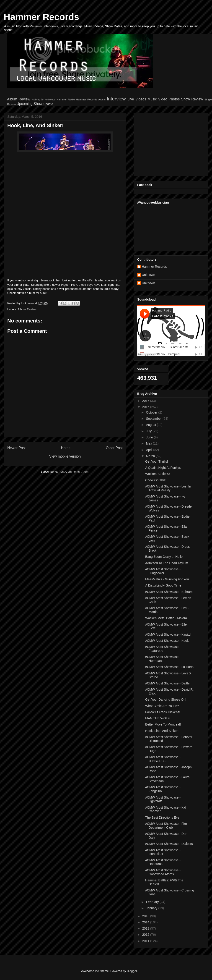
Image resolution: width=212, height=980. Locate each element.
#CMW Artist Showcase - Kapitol (168, 634)
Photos (174, 99)
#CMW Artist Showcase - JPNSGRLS (163, 759)
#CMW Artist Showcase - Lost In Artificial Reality (168, 488)
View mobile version (65, 456)
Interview (116, 99)
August (151, 425)
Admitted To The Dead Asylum (167, 563)
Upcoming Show (30, 104)
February (153, 902)
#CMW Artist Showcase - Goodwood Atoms (163, 872)
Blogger (132, 971)
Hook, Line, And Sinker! (162, 731)
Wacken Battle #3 (158, 474)
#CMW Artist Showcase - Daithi (167, 683)
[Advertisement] (166, 143)
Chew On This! (156, 480)
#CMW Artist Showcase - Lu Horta (169, 667)
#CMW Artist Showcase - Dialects (169, 844)
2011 (146, 941)
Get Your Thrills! (156, 461)
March (151, 456)
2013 (146, 928)
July (149, 431)
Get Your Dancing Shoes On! (166, 700)
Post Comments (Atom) (74, 472)
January (152, 908)
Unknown (148, 275)
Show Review (192, 99)
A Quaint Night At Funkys (163, 468)
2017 (146, 401)
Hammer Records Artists (91, 99)
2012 (146, 935)
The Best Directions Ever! (163, 818)
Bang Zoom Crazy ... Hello (164, 557)
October (152, 412)
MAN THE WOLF (157, 718)
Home (66, 448)
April (150, 450)
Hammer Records (41, 17)
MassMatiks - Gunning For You (167, 579)
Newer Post (17, 448)
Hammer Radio (66, 99)
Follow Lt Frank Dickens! (163, 712)
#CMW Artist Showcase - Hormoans (163, 659)
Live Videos (137, 99)
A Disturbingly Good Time (163, 585)
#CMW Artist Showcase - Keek (167, 641)
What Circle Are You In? (162, 706)
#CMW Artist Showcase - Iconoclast (163, 852)
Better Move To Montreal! (163, 724)
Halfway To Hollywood (43, 100)
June (150, 437)
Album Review (19, 99)
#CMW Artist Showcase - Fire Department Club (166, 826)
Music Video (157, 99)
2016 (146, 407)
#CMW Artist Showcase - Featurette (163, 649)
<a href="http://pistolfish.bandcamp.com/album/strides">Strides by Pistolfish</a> (65, 220)
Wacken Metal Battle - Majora (166, 618)
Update (48, 104)
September (154, 419)
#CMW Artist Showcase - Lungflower (163, 571)
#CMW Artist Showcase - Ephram (169, 592)
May (149, 443)
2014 (146, 922)
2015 (146, 916)
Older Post (114, 448)
